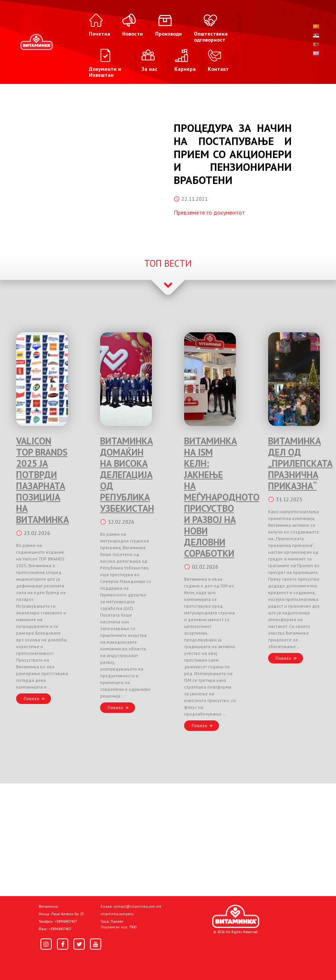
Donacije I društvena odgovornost (217, 962)
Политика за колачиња (138, 962)
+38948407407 (66, 921)
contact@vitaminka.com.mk (137, 906)
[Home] (236, 916)
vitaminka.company (117, 914)
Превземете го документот (209, 212)
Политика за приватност (70, 962)
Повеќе (31, 698)
